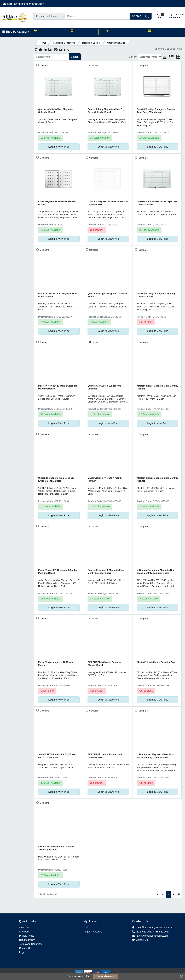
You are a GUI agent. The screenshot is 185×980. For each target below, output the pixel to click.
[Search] (97, 16)
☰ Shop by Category (16, 32)
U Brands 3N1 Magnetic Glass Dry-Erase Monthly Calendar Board (155, 756)
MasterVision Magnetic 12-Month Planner (56, 664)
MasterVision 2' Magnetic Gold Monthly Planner (158, 479)
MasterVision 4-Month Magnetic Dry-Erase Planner (57, 295)
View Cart (24, 927)
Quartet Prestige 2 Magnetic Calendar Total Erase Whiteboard (157, 111)
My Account (177, 16)
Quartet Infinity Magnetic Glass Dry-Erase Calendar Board (106, 111)
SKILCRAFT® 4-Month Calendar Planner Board (104, 664)
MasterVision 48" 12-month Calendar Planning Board (58, 571)
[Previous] (163, 894)
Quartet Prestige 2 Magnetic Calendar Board (107, 295)
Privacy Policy (27, 936)
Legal (22, 952)
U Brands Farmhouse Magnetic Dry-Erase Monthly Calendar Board (156, 571)
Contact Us (25, 948)
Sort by (133, 57)
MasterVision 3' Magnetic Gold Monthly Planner (158, 387)
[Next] (174, 894)
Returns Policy (27, 940)
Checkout (24, 932)
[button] (159, 16)
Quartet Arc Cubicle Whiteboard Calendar (104, 387)
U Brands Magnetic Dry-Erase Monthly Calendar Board (108, 203)
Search (75, 57)
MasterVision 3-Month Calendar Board (157, 662)
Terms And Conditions (31, 944)
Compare (44, 66)
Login (86, 927)
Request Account (92, 932)
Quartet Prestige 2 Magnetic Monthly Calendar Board (156, 295)
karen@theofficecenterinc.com (24, 4)
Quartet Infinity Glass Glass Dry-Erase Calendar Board (157, 203)
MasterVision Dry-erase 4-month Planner (105, 479)
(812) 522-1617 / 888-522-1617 (151, 932)
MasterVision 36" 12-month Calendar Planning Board (58, 387)
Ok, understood (106, 976)
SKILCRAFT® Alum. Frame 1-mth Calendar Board (105, 756)
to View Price (59, 147)
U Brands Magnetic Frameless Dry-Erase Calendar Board (57, 479)
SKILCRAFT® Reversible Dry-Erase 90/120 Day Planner (57, 756)
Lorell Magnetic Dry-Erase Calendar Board (57, 203)
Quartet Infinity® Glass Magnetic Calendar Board (55, 111)
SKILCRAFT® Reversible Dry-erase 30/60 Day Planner (57, 848)
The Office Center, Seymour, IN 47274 (154, 927)
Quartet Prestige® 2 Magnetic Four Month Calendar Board (106, 571)
